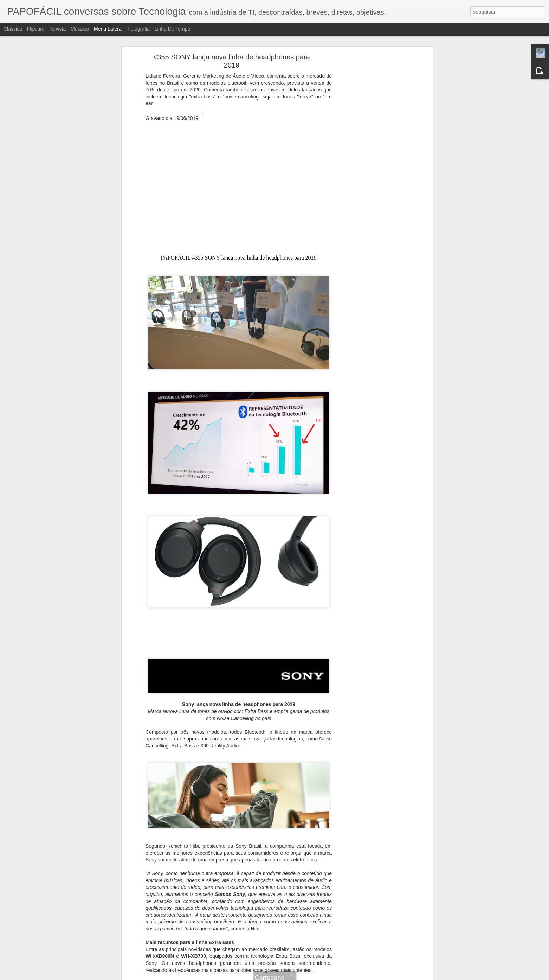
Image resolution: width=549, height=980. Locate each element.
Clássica (13, 29)
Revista (57, 29)
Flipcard (36, 29)
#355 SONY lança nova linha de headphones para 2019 (232, 61)
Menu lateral (108, 29)
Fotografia (139, 29)
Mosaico (80, 29)
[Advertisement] (370, 167)
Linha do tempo (173, 29)
